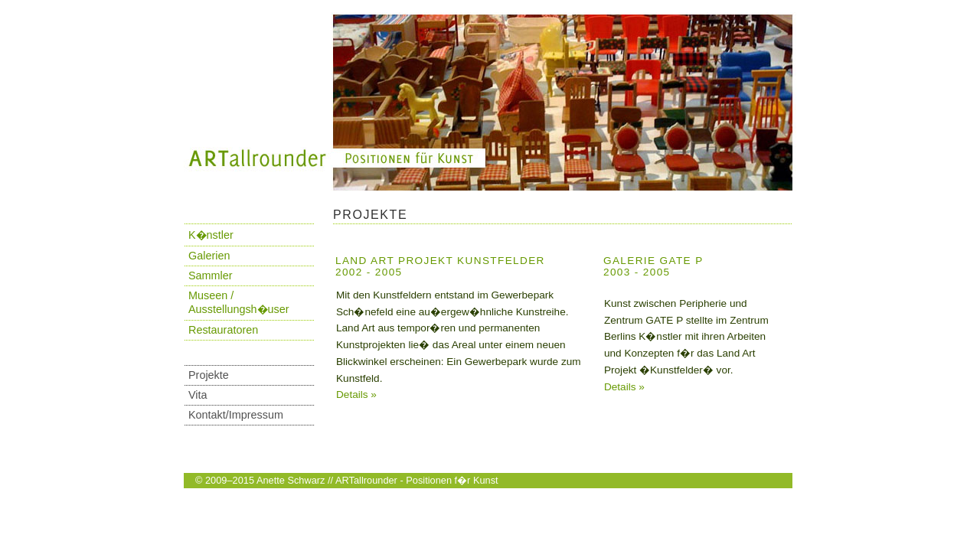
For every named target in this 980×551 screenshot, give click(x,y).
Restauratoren (223, 330)
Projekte (209, 375)
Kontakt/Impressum (236, 415)
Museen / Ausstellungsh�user (239, 302)
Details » (356, 395)
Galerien (209, 256)
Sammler (211, 275)
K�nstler (211, 235)
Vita (198, 395)
